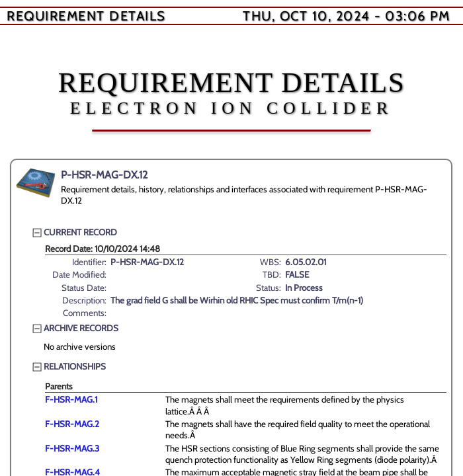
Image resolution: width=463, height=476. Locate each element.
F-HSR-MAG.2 (72, 424)
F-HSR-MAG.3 (72, 448)
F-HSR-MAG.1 (71, 399)
